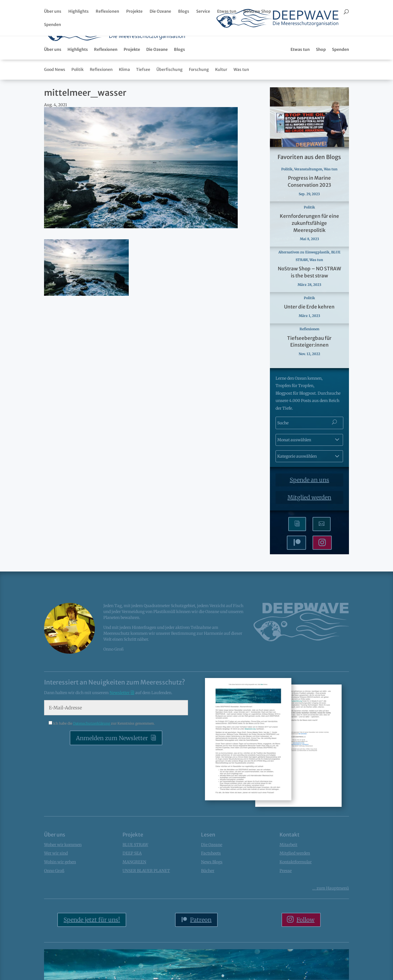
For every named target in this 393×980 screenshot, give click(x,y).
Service (203, 12)
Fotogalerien (312, 46)
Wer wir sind (56, 889)
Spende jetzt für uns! (92, 956)
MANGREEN (134, 898)
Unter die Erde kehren (309, 343)
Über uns (53, 12)
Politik (77, 105)
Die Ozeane (160, 12)
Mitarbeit (288, 881)
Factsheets (264, 46)
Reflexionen (107, 12)
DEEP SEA (132, 889)
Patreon (201, 956)
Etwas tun (227, 12)
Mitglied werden (309, 533)
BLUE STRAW (135, 881)
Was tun (241, 105)
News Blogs (212, 898)
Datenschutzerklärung (92, 759)
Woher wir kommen (63, 881)
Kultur (221, 105)
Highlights (78, 12)
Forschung (199, 105)
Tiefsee (143, 105)
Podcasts (339, 46)
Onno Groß (54, 907)
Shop (321, 85)
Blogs (184, 12)
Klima (124, 105)
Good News (55, 105)
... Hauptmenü (331, 924)
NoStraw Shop (257, 12)
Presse (286, 907)
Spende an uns (309, 516)
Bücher (287, 46)
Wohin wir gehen (60, 898)
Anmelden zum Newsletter (112, 774)
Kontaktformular (296, 898)
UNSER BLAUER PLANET (146, 907)
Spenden (53, 25)
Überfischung (170, 105)
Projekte (134, 12)
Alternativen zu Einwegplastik (304, 288)
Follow (305, 956)
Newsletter (237, 46)
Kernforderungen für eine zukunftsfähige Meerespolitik (309, 259)
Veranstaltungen (308, 205)
